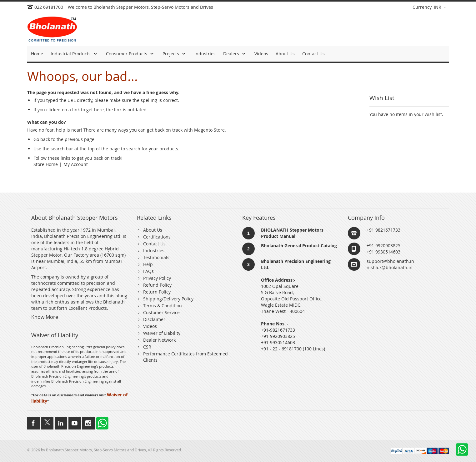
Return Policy (157, 292)
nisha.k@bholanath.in (390, 267)
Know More (45, 317)
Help (148, 264)
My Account (76, 164)
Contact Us (154, 244)
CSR (147, 347)
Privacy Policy (157, 278)
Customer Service (161, 312)
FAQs (148, 271)
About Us (153, 230)
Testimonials (156, 257)
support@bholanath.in (390, 261)
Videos (150, 326)
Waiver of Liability (162, 333)
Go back (42, 139)
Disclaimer (154, 319)
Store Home (46, 164)
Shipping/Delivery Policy (168, 299)
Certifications (157, 237)
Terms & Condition (163, 306)
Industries (154, 251)
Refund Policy (157, 285)
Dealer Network (159, 340)
